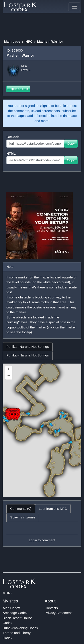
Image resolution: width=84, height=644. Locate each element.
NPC (29, 41)
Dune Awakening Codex (20, 628)
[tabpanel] (42, 430)
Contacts (51, 608)
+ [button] (9, 370)
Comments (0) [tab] (21, 509)
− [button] (9, 376)
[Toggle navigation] (74, 7)
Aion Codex (11, 608)
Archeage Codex (15, 613)
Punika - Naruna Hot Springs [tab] (28, 347)
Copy (71, 143)
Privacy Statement (58, 613)
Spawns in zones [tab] (23, 517)
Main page (12, 41)
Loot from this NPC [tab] (53, 509)
